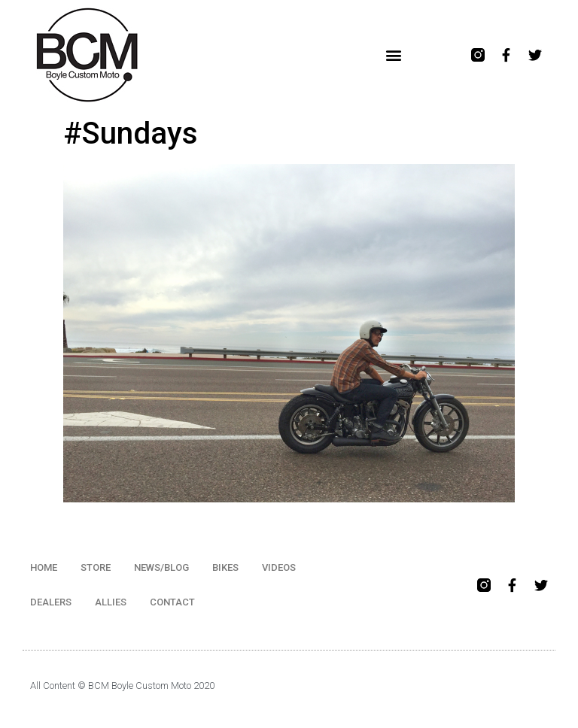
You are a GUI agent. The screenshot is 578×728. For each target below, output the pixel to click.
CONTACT (172, 602)
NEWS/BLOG (161, 567)
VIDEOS (279, 567)
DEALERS (51, 602)
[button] (394, 55)
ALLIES (111, 602)
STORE (96, 567)
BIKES (225, 567)
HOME (44, 567)
